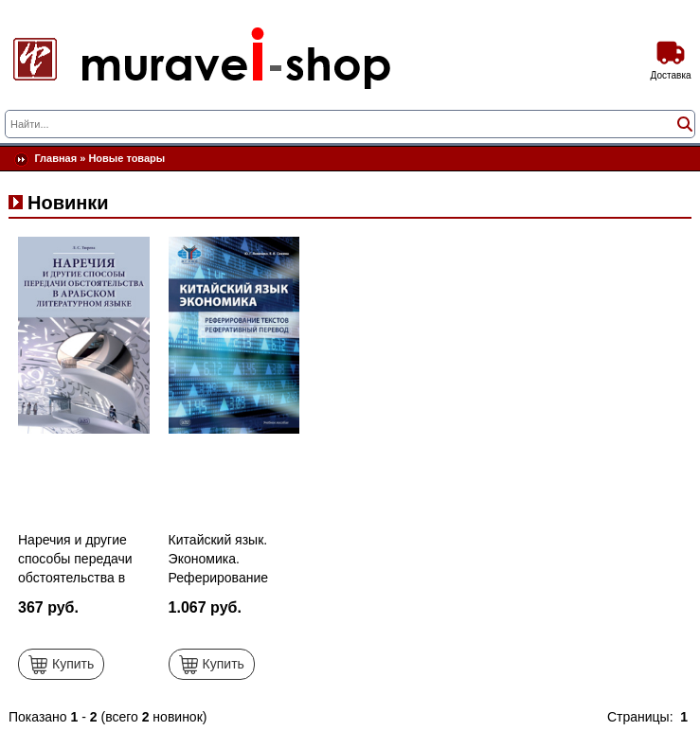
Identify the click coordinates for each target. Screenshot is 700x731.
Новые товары (126, 158)
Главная (55, 158)
